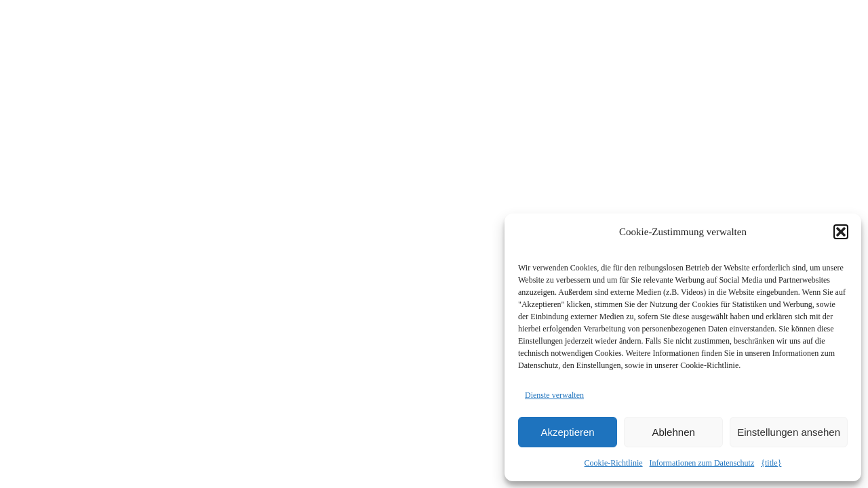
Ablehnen (673, 432)
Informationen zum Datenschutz (702, 463)
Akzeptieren (567, 432)
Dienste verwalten (554, 395)
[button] (841, 232)
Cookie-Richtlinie (614, 463)
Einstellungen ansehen (789, 432)
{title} (771, 463)
